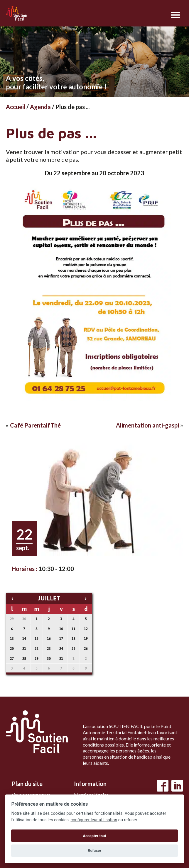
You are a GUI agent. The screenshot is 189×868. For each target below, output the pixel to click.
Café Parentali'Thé (35, 425)
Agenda (40, 107)
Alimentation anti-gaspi (147, 425)
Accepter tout (95, 836)
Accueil (16, 107)
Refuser (95, 851)
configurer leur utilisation (94, 820)
